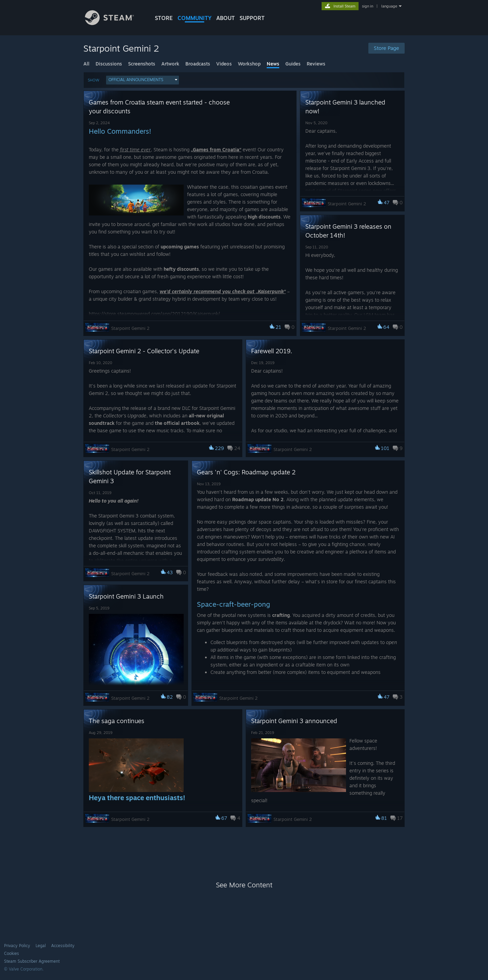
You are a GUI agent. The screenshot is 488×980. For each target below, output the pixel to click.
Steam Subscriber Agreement (32, 961)
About (226, 18)
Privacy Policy (17, 946)
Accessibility (63, 946)
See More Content (244, 885)
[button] (143, 80)
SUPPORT (252, 18)
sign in (368, 6)
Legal (41, 946)
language (389, 6)
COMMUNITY (195, 18)
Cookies (12, 953)
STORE (164, 18)
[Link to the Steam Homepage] (115, 23)
